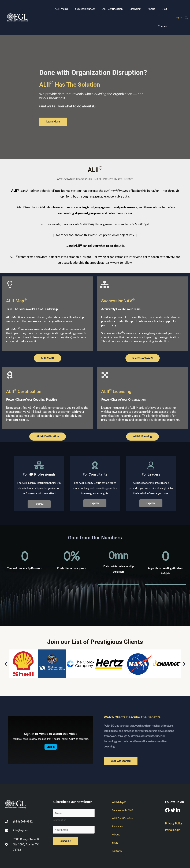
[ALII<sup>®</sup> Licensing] (105, 375)
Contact (163, 26)
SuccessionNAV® (85, 9)
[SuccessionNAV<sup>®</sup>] (105, 284)
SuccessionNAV (118, 301)
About (151, 9)
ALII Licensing (116, 391)
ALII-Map (16, 301)
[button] (186, 17)
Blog (165, 9)
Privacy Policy (174, 823)
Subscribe (65, 841)
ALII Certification (113, 9)
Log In (178, 17)
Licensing (135, 9)
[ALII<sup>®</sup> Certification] (10, 375)
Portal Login (173, 830)
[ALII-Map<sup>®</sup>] (10, 284)
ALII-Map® (62, 9)
